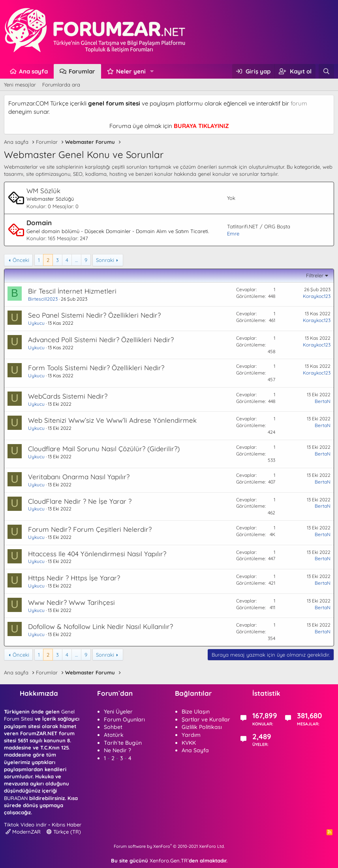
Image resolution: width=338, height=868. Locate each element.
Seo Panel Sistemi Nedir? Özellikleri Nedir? (94, 315)
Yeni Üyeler (118, 712)
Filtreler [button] (315, 275)
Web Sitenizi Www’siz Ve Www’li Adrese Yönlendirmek (112, 420)
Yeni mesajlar (20, 85)
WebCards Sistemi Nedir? (68, 396)
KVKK (189, 743)
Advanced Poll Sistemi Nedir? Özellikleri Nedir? (101, 340)
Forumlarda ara (61, 85)
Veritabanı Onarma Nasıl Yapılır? (79, 477)
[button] (152, 71)
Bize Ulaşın (196, 712)
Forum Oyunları (124, 719)
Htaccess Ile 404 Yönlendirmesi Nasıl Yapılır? (97, 554)
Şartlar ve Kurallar (206, 719)
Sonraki (105, 260)
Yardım (191, 735)
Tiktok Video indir (25, 825)
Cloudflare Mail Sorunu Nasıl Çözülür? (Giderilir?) (104, 449)
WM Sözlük (43, 191)
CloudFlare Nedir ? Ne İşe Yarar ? (80, 501)
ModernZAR (23, 832)
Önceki (21, 260)
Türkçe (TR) (64, 832)
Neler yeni (131, 71)
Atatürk (114, 735)
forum (299, 103)
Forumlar (82, 71)
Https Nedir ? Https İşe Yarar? (74, 578)
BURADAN (16, 798)
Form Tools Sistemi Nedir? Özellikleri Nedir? (96, 368)
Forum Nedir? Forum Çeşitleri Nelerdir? (90, 529)
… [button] (76, 260)
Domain (39, 223)
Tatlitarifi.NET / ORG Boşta (259, 226)
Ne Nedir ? (117, 750)
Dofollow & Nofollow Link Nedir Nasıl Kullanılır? (100, 626)
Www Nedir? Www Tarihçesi (71, 602)
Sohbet (113, 727)
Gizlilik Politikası (202, 727)
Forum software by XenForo (169, 846)
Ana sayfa (33, 71)
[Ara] (326, 71)
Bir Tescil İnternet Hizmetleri (72, 291)
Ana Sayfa (195, 750)
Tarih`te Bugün (123, 743)
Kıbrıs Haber (67, 825)
